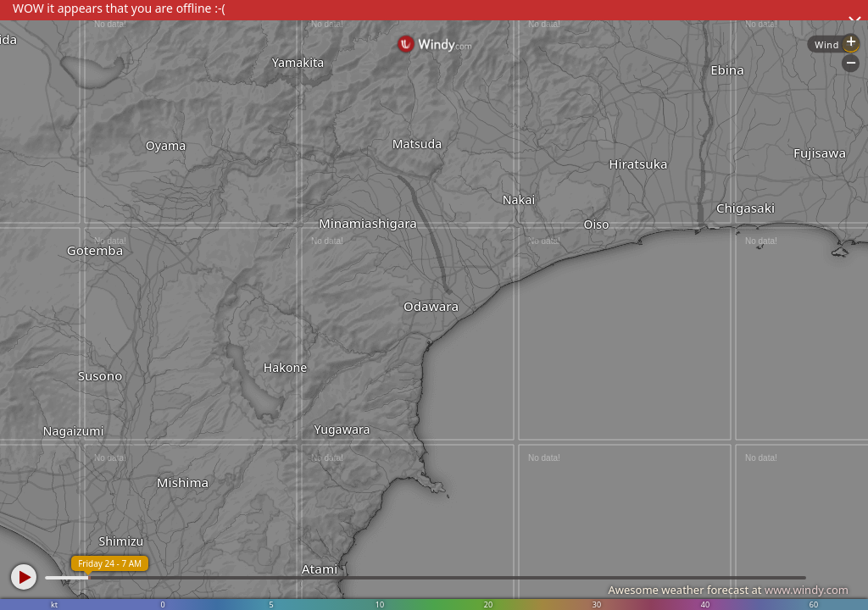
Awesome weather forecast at (728, 590)
